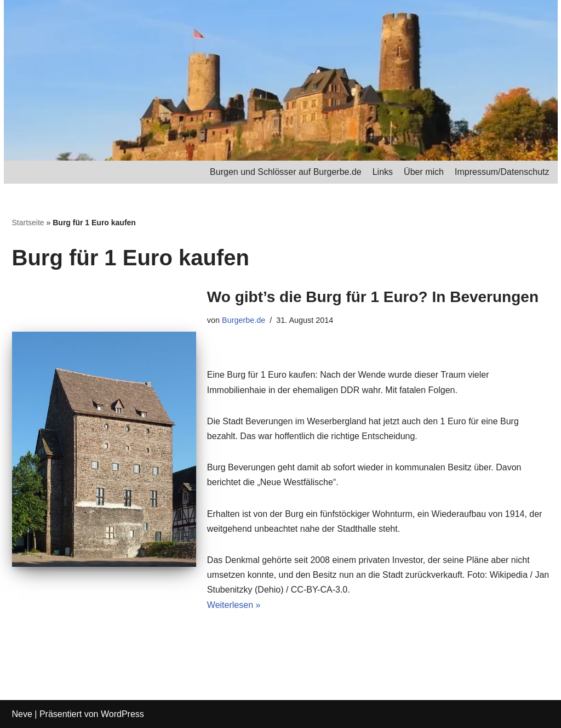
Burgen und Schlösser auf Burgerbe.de (286, 172)
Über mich (424, 172)
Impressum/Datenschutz (502, 172)
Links (383, 172)
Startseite (28, 223)
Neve (22, 714)
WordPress (122, 714)
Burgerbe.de (244, 320)
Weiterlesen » (234, 605)
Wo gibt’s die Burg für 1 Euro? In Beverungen (373, 297)
